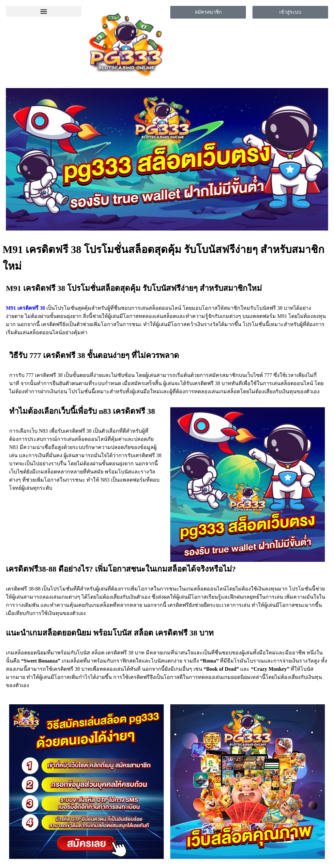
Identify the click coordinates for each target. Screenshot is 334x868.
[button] (44, 11)
